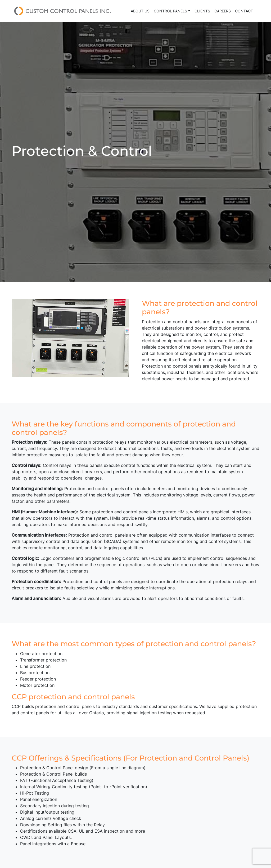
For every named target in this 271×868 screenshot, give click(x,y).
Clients (202, 11)
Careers (223, 11)
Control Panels (170, 11)
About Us (140, 11)
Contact (244, 11)
